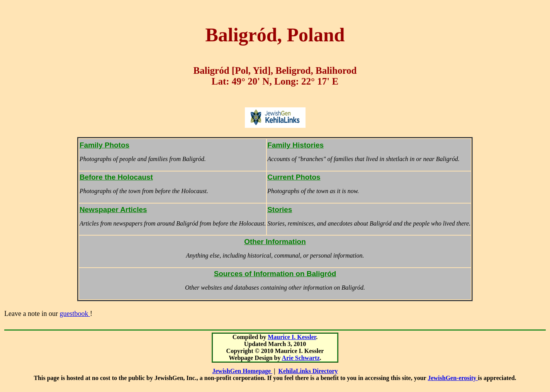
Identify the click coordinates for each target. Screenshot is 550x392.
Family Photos (104, 145)
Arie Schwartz (301, 358)
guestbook (75, 314)
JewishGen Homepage (243, 371)
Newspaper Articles (113, 210)
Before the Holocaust (116, 177)
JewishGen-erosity (453, 378)
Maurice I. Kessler (292, 337)
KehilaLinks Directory (308, 371)
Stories (280, 210)
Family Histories (295, 145)
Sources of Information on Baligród (275, 274)
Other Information (275, 242)
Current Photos (294, 177)
